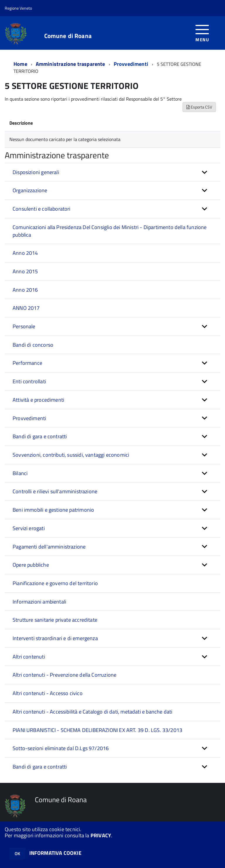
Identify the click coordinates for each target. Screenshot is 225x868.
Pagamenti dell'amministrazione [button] (49, 547)
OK (17, 854)
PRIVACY (101, 835)
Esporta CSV (199, 107)
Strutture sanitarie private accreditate (55, 620)
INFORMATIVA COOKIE (55, 853)
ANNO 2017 (26, 308)
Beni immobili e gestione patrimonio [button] (53, 510)
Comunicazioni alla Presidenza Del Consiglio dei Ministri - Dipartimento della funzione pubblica (110, 231)
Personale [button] (24, 326)
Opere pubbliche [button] (31, 565)
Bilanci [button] (20, 473)
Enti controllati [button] (29, 381)
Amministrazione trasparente (70, 64)
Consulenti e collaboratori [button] (42, 209)
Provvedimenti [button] (29, 418)
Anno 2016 (25, 290)
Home (20, 64)
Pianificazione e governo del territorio (55, 583)
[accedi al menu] (202, 33)
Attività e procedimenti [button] (38, 400)
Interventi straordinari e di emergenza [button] (55, 638)
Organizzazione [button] (30, 190)
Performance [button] (27, 363)
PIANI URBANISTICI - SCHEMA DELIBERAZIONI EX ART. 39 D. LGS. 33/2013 (97, 730)
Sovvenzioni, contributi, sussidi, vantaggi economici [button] (71, 455)
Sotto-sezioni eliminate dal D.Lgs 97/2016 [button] (61, 748)
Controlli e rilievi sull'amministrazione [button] (55, 491)
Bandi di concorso (33, 345)
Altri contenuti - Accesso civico (48, 693)
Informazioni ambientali (39, 602)
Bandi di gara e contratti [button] (40, 436)
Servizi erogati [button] (29, 528)
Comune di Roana (68, 36)
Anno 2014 (25, 253)
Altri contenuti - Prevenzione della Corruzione (64, 675)
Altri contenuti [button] (29, 657)
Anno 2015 (25, 271)
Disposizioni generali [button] (36, 172)
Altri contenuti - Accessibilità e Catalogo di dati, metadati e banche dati (92, 712)
